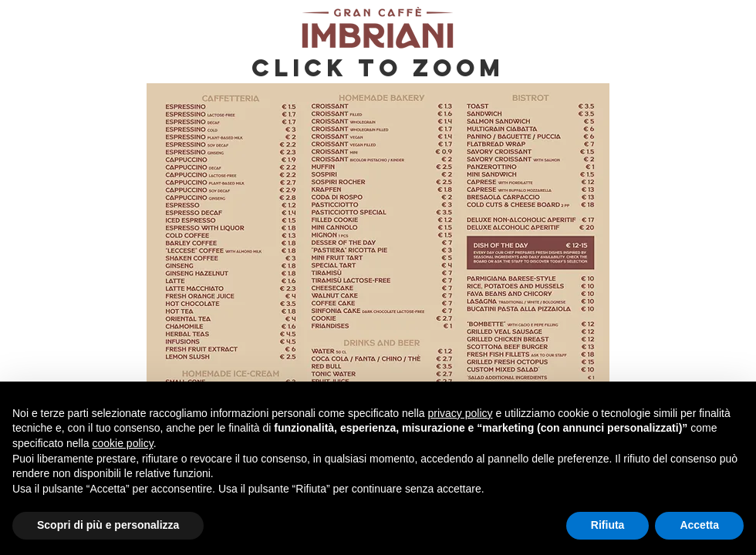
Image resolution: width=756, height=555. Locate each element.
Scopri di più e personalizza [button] (108, 525)
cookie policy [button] (123, 443)
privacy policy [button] (461, 413)
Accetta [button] (699, 525)
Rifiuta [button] (608, 525)
